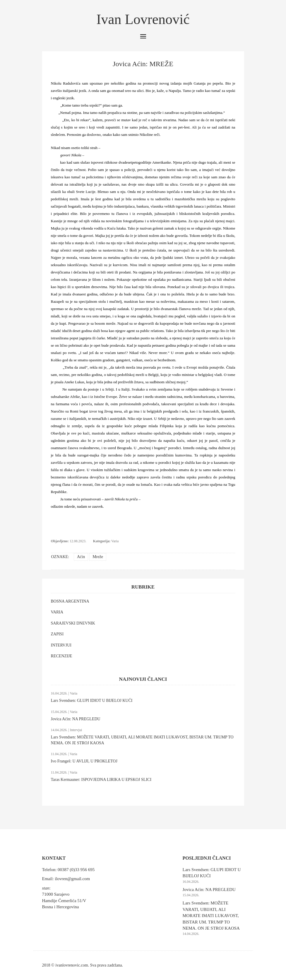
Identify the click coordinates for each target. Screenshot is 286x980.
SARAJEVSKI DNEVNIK (73, 623)
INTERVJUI (61, 645)
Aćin (81, 557)
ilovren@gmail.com (72, 879)
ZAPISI (57, 634)
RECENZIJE (62, 656)
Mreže (98, 557)
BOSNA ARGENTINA (70, 601)
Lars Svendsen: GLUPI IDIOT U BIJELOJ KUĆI (92, 701)
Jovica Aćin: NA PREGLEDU (76, 719)
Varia (115, 541)
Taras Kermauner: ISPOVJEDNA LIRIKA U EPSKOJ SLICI (101, 780)
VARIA (57, 612)
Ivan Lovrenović (143, 19)
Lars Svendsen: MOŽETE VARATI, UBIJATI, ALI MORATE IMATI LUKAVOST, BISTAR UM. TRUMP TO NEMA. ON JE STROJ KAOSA (211, 916)
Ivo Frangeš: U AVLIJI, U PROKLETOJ (84, 761)
